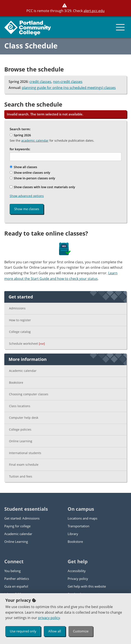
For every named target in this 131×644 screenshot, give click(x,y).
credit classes (40, 82)
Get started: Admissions (22, 518)
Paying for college (17, 526)
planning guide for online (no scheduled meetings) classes (69, 88)
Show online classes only (30, 173)
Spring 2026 (20, 135)
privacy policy (49, 618)
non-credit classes (68, 82)
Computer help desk (24, 418)
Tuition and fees (21, 476)
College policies (20, 429)
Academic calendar (23, 371)
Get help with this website (87, 586)
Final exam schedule (24, 465)
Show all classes (23, 167)
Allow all (55, 631)
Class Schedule (31, 46)
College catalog (20, 332)
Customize (81, 631)
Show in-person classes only (32, 178)
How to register (20, 320)
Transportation (78, 526)
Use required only (23, 631)
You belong (12, 571)
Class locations (20, 406)
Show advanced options (27, 196)
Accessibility (77, 571)
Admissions (17, 308)
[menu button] (120, 27)
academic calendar (35, 140)
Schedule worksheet (27, 344)
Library (73, 534)
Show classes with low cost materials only (42, 187)
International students (25, 453)
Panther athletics (17, 579)
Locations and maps (82, 518)
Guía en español (16, 586)
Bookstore (16, 383)
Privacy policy (78, 579)
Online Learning (21, 441)
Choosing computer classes (29, 394)
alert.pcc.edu (94, 11)
